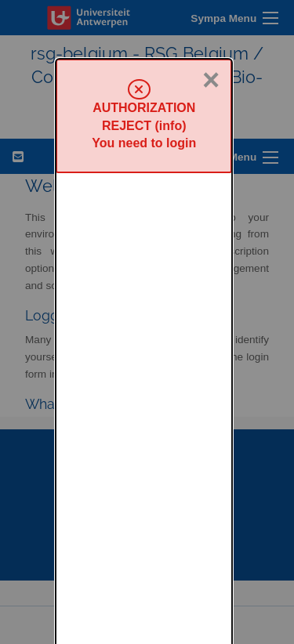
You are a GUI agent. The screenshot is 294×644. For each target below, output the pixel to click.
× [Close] (211, 21)
